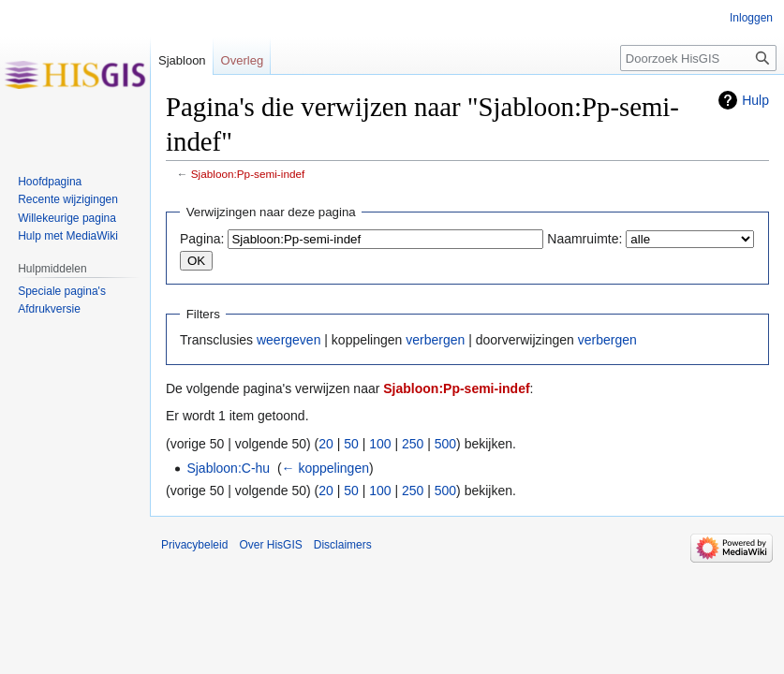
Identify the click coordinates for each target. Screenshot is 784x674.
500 (445, 444)
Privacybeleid (194, 545)
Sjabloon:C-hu (228, 468)
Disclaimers (343, 545)
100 (380, 444)
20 (326, 444)
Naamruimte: (584, 239)
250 (413, 444)
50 (351, 444)
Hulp (755, 100)
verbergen (435, 340)
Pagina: (202, 239)
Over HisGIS (270, 545)
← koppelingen (325, 468)
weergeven (289, 340)
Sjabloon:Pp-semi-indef (248, 174)
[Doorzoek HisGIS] (698, 58)
